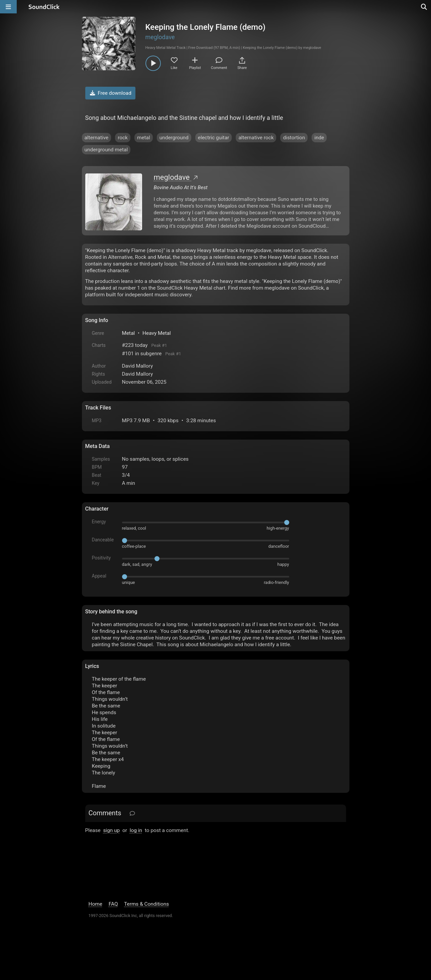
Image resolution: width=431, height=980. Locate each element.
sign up (111, 830)
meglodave (160, 37)
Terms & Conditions (146, 904)
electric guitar (213, 138)
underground (174, 138)
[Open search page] (424, 7)
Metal (129, 333)
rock (123, 138)
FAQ (113, 904)
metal (144, 138)
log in (136, 830)
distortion (294, 138)
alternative (97, 138)
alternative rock (256, 138)
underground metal (106, 150)
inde (319, 138)
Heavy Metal (157, 333)
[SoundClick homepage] (44, 7)
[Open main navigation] (8, 7)
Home (95, 904)
